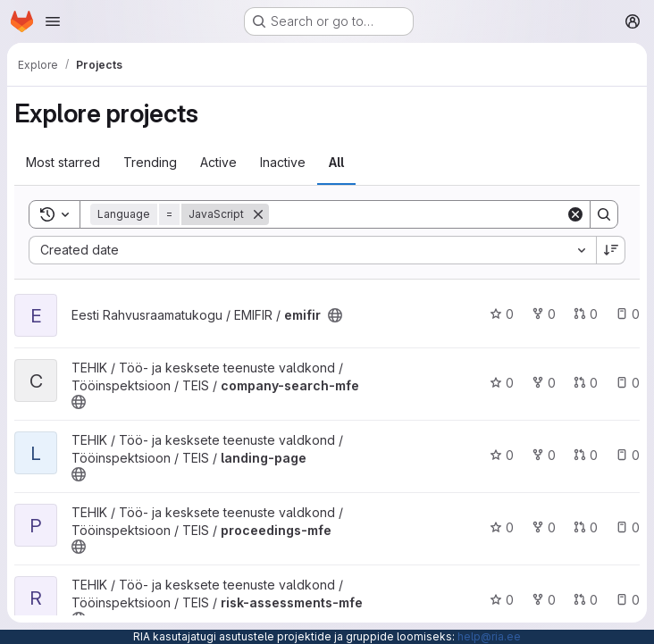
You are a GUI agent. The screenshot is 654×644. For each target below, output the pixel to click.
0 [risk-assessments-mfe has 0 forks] (544, 600)
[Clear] (575, 214)
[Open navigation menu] (53, 21)
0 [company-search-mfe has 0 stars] (502, 383)
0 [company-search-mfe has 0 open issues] (628, 383)
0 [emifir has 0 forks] (544, 314)
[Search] (417, 214)
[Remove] (258, 214)
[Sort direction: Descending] (611, 250)
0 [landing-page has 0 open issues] (628, 455)
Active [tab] (218, 162)
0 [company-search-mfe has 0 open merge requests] (586, 383)
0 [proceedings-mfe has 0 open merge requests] (586, 527)
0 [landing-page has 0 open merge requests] (586, 455)
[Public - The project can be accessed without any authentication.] (335, 315)
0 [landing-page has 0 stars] (502, 455)
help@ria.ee (489, 636)
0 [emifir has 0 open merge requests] (586, 314)
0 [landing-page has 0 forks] (544, 455)
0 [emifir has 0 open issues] (628, 314)
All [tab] (336, 162)
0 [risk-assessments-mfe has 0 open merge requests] (586, 600)
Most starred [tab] (63, 162)
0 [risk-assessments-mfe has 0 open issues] (628, 600)
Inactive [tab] (283, 162)
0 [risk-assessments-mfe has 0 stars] (502, 600)
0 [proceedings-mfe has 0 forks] (544, 527)
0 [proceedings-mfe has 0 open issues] (628, 527)
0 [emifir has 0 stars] (502, 314)
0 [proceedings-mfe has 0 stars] (502, 527)
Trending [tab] (150, 162)
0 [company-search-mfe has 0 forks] (544, 383)
